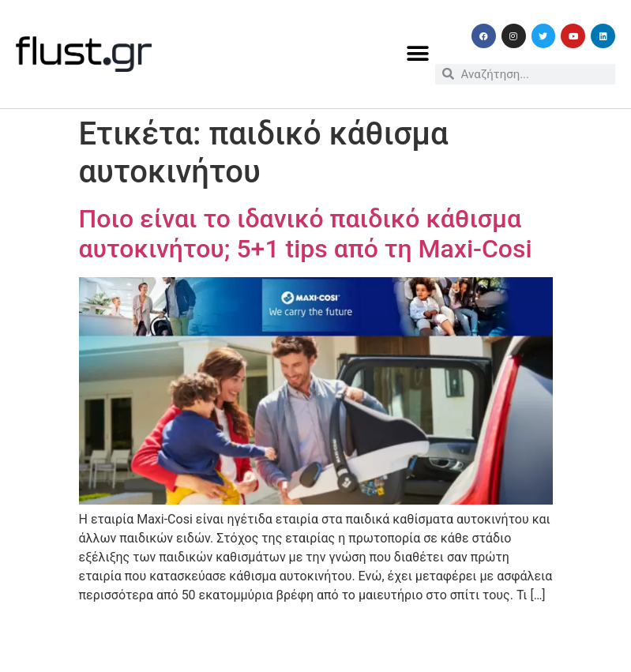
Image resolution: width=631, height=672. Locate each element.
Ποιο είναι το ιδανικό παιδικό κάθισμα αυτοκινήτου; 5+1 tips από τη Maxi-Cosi (306, 234)
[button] (417, 54)
